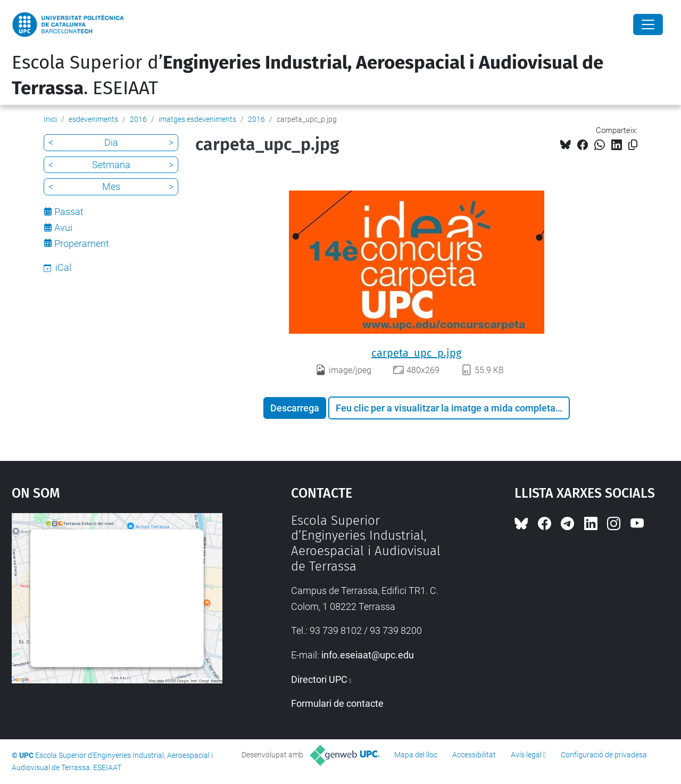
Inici (50, 119)
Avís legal (526, 755)
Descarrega (295, 408)
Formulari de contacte (337, 703)
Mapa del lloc (416, 755)
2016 (138, 119)
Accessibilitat (474, 755)
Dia (111, 142)
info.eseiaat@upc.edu (368, 655)
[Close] (648, 24)
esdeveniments (93, 119)
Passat (69, 212)
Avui (63, 228)
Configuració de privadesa (604, 755)
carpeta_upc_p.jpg (416, 353)
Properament (82, 244)
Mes (111, 187)
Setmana (111, 165)
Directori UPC (319, 679)
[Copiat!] (633, 145)
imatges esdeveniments (197, 119)
